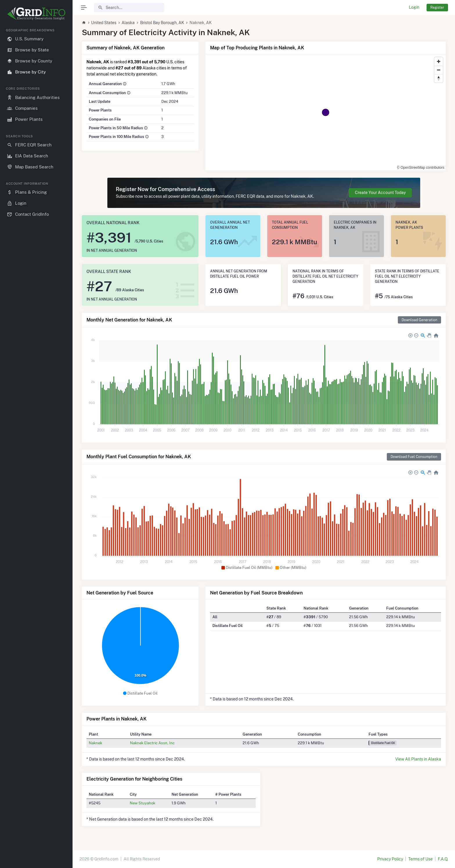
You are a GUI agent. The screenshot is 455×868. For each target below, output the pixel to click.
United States (104, 23)
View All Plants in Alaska (418, 759)
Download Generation (419, 320)
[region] (36, 443)
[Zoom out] (439, 70)
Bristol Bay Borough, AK (162, 23)
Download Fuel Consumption (414, 457)
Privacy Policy (390, 859)
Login (414, 7)
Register (437, 7)
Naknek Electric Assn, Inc (152, 743)
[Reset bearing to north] (439, 78)
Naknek (95, 743)
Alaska (128, 23)
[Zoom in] (439, 61)
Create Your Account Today (380, 193)
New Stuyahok (142, 803)
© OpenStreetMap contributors (421, 168)
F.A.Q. (443, 859)
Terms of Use (420, 859)
